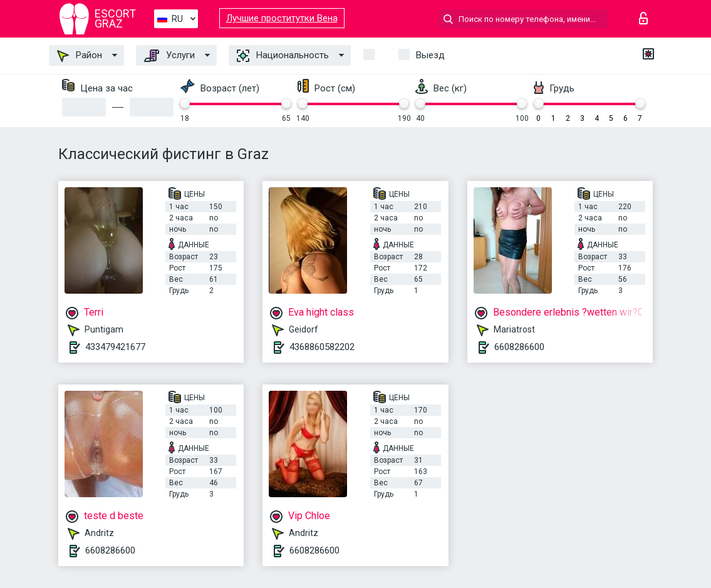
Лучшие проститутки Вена (282, 18)
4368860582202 (322, 347)
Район (80, 56)
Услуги (169, 56)
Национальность (283, 56)
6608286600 (519, 347)
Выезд (430, 55)
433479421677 (115, 347)
